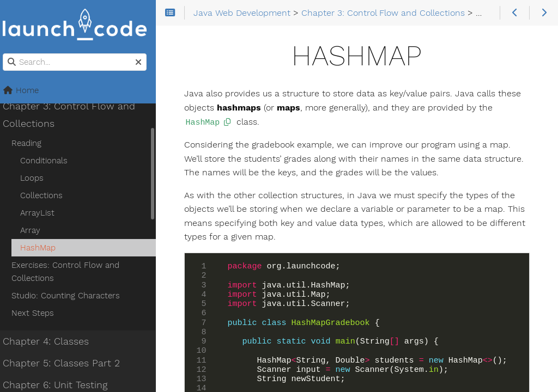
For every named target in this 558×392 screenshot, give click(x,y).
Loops (38, 178)
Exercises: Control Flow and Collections (71, 272)
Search (10, 54)
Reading (32, 143)
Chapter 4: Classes (52, 341)
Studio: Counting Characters (72, 296)
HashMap (44, 248)
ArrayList (43, 213)
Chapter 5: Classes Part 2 (67, 363)
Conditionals (50, 161)
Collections (47, 195)
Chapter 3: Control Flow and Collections (75, 115)
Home (27, 90)
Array (36, 230)
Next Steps (39, 313)
